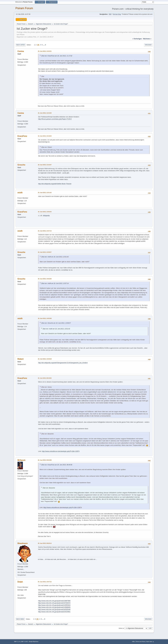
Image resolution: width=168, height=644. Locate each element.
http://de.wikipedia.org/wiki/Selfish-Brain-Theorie (55, 184)
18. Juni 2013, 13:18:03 (45, 136)
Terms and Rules (141, 642)
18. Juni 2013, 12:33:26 (45, 113)
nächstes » (147, 39)
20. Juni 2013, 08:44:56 (45, 378)
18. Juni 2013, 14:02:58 (45, 318)
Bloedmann (23, 543)
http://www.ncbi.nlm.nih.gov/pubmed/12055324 (54, 605)
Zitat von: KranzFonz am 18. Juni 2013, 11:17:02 (57, 56)
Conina (21, 51)
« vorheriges (137, 39)
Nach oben (20, 619)
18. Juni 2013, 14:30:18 (45, 359)
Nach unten (20, 45)
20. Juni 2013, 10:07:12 (45, 582)
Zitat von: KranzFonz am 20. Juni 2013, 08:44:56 (57, 465)
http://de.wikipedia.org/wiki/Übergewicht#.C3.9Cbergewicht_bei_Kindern (63, 363)
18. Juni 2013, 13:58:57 (45, 252)
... (44, 45)
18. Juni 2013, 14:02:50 (45, 279)
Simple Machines (34, 642)
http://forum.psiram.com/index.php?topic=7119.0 (55, 119)
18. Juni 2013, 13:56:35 (45, 212)
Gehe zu (121, 628)
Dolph (20, 582)
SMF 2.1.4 (17, 642)
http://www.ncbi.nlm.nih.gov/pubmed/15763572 (54, 603)
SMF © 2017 (25, 642)
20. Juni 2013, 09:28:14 (45, 543)
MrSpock (21, 460)
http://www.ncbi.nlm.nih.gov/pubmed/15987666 (54, 601)
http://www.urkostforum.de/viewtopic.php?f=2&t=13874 (61, 451)
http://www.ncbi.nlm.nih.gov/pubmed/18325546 (54, 609)
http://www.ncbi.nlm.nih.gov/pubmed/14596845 (54, 607)
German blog (117, 14)
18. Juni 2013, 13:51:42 (45, 193)
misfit (20, 193)
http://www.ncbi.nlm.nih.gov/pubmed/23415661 (54, 612)
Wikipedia (46, 216)
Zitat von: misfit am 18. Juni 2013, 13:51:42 (55, 257)
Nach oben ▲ (150, 642)
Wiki (110, 14)
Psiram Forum (24, 8)
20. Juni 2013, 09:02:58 (45, 460)
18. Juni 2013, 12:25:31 (45, 51)
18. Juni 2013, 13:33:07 (45, 165)
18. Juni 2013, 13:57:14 (45, 231)
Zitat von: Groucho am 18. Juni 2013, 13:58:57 (56, 323)
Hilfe (133, 642)
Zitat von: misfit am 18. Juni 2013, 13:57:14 (55, 283)
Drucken (148, 45)
